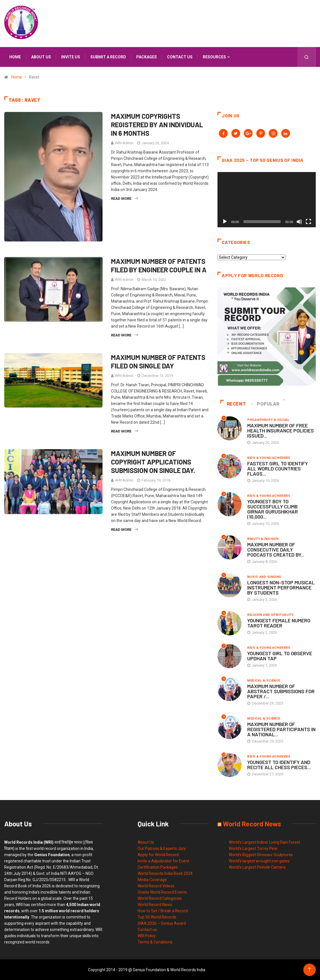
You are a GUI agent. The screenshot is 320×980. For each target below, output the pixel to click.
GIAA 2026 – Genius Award (162, 923)
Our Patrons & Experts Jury (162, 848)
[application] (267, 199)
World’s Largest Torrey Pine (253, 848)
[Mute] (299, 221)
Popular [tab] (266, 404)
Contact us (180, 57)
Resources (214, 57)
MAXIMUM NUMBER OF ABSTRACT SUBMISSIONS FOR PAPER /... (281, 691)
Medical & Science (264, 680)
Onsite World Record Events (162, 892)
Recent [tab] (233, 404)
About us (41, 57)
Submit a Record (108, 57)
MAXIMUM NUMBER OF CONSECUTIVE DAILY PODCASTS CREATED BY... (276, 549)
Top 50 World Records (157, 917)
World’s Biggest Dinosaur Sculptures (261, 854)
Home (15, 57)
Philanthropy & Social (268, 420)
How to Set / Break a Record (163, 911)
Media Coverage (152, 879)
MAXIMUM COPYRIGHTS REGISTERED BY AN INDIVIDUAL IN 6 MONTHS (157, 125)
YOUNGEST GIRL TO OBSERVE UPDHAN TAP (280, 656)
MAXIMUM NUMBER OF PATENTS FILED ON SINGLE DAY (158, 361)
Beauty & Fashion (263, 539)
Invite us (71, 57)
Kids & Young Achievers (269, 458)
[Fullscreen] (308, 221)
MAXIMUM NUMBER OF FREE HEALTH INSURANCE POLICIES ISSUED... (280, 430)
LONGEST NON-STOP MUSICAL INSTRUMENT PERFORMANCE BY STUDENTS (281, 587)
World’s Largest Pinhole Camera (257, 867)
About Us (146, 842)
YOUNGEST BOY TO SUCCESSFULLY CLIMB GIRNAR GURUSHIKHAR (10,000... (273, 509)
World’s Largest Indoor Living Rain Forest (264, 842)
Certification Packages (158, 867)
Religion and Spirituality (270, 615)
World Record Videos (156, 886)
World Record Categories (160, 898)
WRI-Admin (124, 143)
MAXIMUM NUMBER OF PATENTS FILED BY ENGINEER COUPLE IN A (159, 265)
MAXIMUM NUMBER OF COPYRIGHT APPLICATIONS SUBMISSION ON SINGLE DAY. (153, 462)
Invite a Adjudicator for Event (163, 861)
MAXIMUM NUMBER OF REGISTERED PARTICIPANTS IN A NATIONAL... (281, 729)
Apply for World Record (158, 854)
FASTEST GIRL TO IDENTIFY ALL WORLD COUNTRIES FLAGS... (278, 468)
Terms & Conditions (155, 942)
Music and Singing (264, 577)
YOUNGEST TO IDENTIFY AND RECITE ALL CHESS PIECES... (279, 764)
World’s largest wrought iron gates (259, 861)
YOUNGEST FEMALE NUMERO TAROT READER (279, 623)
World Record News (155, 904)
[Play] (225, 221)
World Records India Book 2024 (165, 873)
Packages (147, 57)
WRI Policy (147, 936)
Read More (124, 199)
